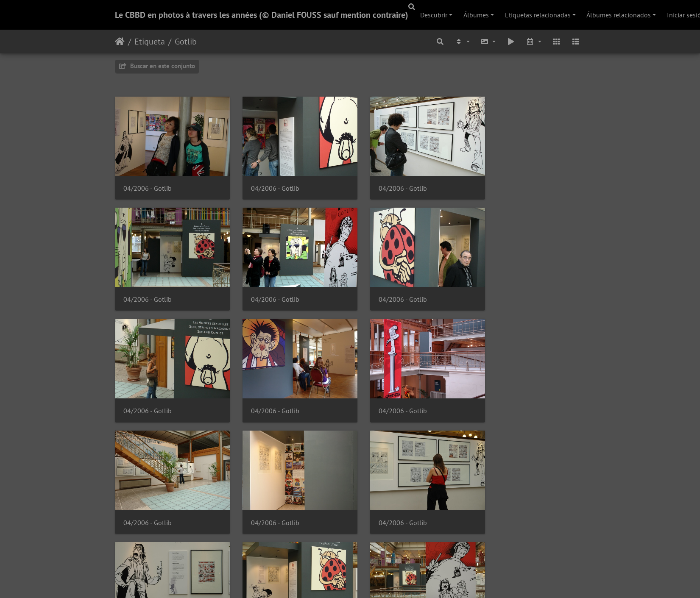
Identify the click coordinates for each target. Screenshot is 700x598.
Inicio (120, 42)
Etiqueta (150, 42)
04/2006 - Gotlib (148, 184)
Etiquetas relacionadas (538, 15)
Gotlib (186, 42)
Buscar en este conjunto (157, 66)
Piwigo (375, 580)
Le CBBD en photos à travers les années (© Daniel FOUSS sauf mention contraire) (262, 15)
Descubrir (434, 15)
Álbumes (476, 15)
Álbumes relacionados (619, 15)
